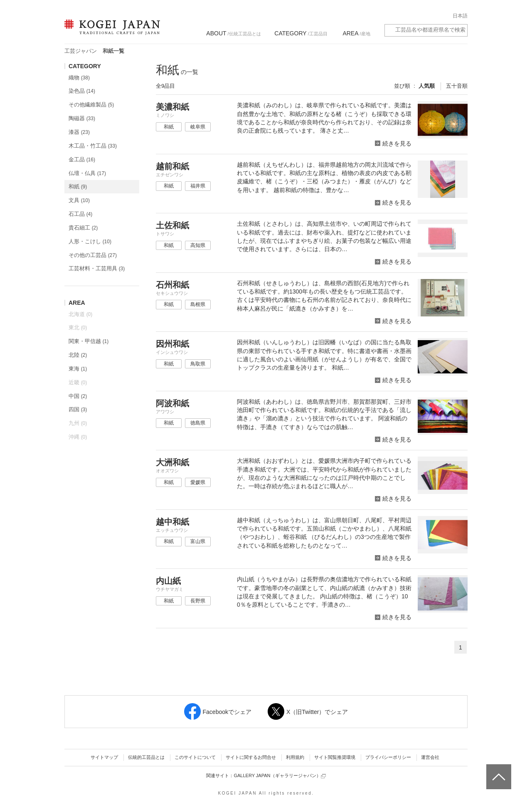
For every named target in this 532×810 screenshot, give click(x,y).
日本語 (460, 16)
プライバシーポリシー (388, 757)
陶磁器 (82, 118)
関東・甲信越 (89, 341)
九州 (78, 423)
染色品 (82, 91)
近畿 (78, 382)
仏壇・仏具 (87, 173)
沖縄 (78, 437)
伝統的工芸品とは (146, 757)
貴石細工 (83, 228)
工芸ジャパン (81, 51)
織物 (79, 78)
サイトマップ (104, 757)
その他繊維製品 (91, 105)
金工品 (82, 159)
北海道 (80, 314)
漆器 (79, 132)
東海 (78, 369)
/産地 (356, 33)
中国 (78, 396)
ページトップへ (498, 770)
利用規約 (295, 757)
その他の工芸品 (93, 255)
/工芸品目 (301, 33)
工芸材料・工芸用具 (97, 268)
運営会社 (430, 757)
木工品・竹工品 (93, 146)
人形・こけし (90, 241)
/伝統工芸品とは (233, 33)
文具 (79, 200)
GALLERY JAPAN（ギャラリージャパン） (280, 776)
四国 (78, 409)
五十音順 (457, 86)
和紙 (78, 186)
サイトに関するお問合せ (251, 757)
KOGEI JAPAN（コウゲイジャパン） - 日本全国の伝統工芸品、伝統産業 (111, 32)
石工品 (80, 214)
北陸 (78, 355)
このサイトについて (195, 757)
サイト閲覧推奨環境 (335, 757)
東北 (78, 327)
